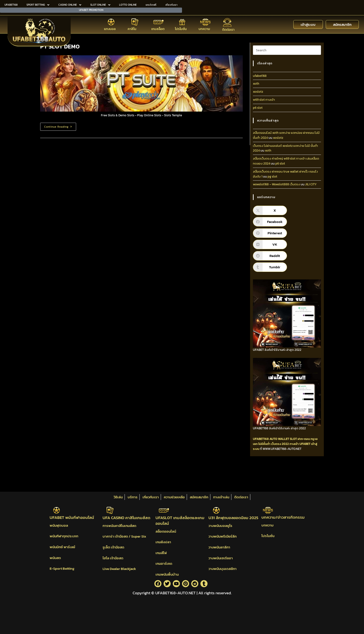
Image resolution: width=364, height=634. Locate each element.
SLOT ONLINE (100, 5)
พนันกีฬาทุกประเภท (64, 536)
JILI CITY (311, 184)
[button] (38, 5)
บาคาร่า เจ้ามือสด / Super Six (124, 536)
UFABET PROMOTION (91, 10)
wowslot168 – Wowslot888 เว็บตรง (276, 184)
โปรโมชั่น (181, 29)
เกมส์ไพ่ (161, 553)
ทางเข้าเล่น (221, 497)
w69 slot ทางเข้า (264, 100)
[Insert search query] (287, 50)
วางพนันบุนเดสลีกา (223, 569)
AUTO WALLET (279, 439)
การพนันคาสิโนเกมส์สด (119, 526)
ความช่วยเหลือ (174, 497)
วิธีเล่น (118, 497)
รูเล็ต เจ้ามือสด (113, 547)
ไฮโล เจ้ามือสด (113, 558)
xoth (256, 84)
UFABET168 (11, 5)
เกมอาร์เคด (164, 563)
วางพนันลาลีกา (219, 547)
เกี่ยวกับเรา (171, 5)
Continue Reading (60, 126)
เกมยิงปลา (163, 542)
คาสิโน (132, 29)
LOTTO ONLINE (128, 5)
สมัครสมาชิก (199, 497)
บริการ (133, 497)
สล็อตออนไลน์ (166, 531)
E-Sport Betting (62, 568)
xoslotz (258, 92)
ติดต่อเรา (228, 29)
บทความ (204, 29)
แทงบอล (110, 29)
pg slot (272, 176)
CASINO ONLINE (70, 5)
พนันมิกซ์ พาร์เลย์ (62, 547)
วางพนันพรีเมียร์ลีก (223, 536)
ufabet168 (260, 76)
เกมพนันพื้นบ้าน (167, 574)
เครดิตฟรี (151, 5)
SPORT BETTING (38, 5)
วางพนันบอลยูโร (220, 526)
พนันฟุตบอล (59, 525)
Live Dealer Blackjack (119, 569)
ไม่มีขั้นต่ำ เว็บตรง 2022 (274, 444)
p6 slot (258, 108)
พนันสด (55, 558)
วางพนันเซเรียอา (221, 558)
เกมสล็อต (158, 29)
